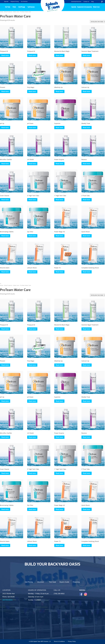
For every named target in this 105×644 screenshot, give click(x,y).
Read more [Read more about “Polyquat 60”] (32, 55)
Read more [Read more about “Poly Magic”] (32, 91)
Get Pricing (29, 582)
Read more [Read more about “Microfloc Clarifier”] (5, 164)
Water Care (96, 7)
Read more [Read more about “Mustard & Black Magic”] (59, 55)
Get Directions (7, 600)
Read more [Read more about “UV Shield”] (32, 164)
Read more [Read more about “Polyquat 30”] (5, 55)
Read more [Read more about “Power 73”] (59, 272)
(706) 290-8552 (59, 594)
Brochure (41, 582)
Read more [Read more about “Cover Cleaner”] (5, 200)
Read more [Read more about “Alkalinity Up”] (59, 91)
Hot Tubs (8, 7)
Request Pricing (15, 1)
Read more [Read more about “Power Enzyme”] (59, 164)
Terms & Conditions (59, 641)
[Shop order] (97, 22)
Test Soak (53, 582)
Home (2, 12)
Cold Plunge (22, 7)
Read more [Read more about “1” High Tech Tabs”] (59, 200)
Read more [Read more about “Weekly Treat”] (87, 128)
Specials (6, 1)
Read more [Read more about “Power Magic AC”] (59, 236)
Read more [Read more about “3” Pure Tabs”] (87, 200)
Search (102, 2)
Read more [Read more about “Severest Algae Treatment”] (87, 55)
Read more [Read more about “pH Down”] (32, 128)
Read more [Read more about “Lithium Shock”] (32, 272)
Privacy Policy (72, 641)
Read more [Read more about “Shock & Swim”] (5, 272)
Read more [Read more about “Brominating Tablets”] (5, 236)
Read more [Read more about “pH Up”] (5, 128)
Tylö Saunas (31, 7)
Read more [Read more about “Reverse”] (87, 164)
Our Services (24, 1)
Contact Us (86, 2)
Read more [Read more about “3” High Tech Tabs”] (32, 200)
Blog (92, 2)
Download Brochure (76, 2)
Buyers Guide (64, 582)
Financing (76, 582)
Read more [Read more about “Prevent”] (5, 91)
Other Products (8, 12)
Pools (14, 7)
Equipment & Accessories (85, 7)
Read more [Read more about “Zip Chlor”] (32, 236)
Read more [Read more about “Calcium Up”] (87, 91)
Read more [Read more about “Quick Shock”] (87, 236)
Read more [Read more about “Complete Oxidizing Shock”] (87, 272)
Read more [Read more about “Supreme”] (59, 128)
